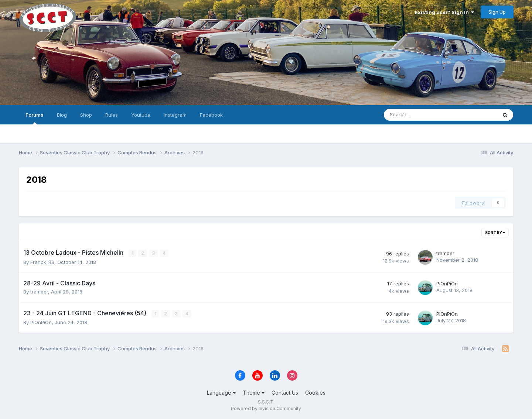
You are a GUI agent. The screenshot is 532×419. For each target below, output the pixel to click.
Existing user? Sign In (444, 12)
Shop (86, 115)
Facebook (211, 115)
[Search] (421, 115)
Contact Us (285, 393)
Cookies (315, 393)
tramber (445, 253)
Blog (62, 115)
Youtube (141, 115)
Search (65, 134)
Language (221, 393)
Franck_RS (42, 262)
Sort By (495, 233)
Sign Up (497, 12)
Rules (112, 115)
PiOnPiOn (447, 284)
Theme (254, 393)
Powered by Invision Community (266, 408)
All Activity (32, 134)
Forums (35, 118)
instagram (175, 115)
